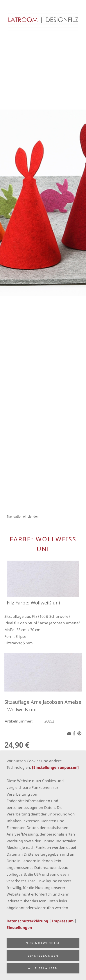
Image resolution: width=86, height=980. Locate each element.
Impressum (63, 921)
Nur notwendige (43, 943)
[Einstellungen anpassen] (55, 767)
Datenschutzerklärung (27, 921)
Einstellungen (19, 928)
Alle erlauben (43, 968)
